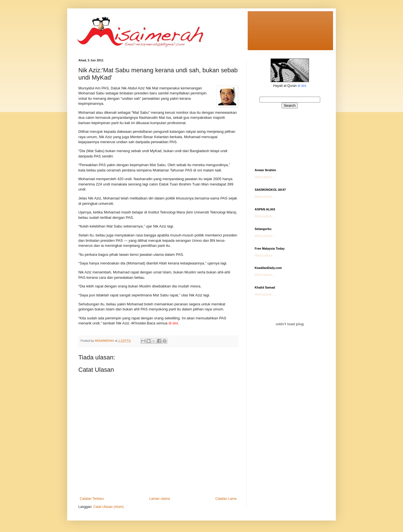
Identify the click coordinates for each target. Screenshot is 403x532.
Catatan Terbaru (92, 499)
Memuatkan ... (265, 177)
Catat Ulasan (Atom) (108, 507)
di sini (302, 86)
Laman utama (160, 499)
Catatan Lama (226, 499)
